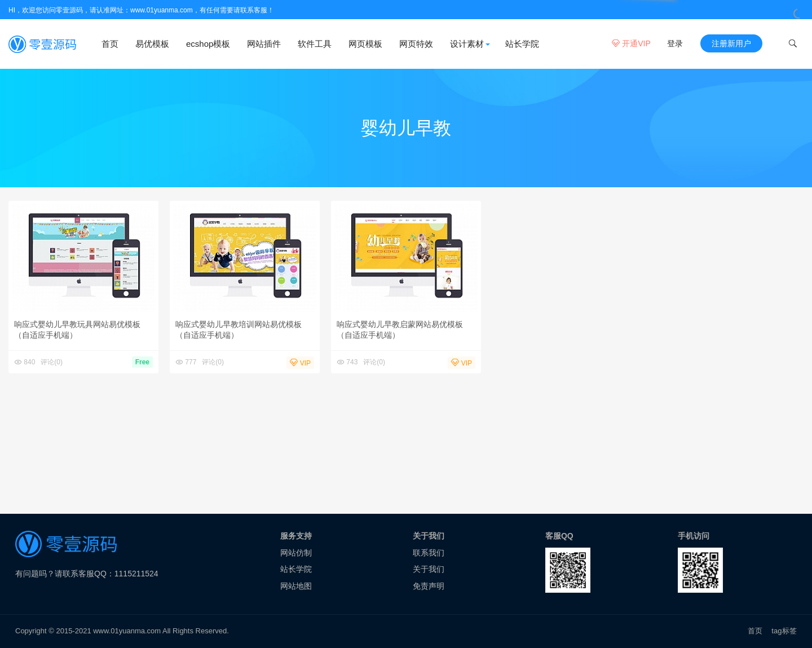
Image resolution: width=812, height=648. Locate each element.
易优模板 (152, 44)
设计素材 (467, 44)
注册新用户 (731, 43)
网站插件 (264, 44)
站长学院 (522, 44)
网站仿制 (296, 553)
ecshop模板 (208, 44)
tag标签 (784, 631)
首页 (110, 44)
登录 (675, 43)
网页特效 (416, 44)
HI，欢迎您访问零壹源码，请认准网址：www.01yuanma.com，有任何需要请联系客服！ (141, 10)
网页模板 (365, 44)
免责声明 (429, 586)
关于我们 (429, 569)
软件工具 (315, 44)
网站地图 (296, 586)
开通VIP (631, 43)
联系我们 (429, 553)
